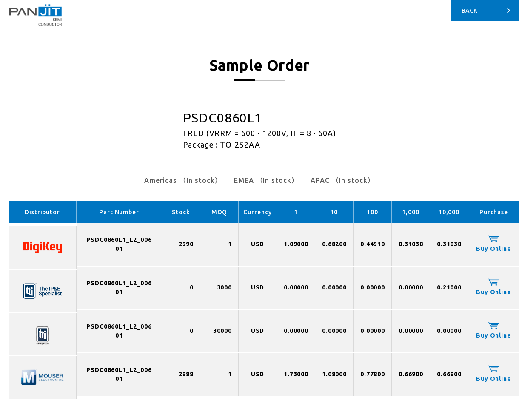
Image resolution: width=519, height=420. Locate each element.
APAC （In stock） (342, 180)
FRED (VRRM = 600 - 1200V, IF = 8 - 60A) (259, 133)
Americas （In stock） (183, 180)
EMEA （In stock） (266, 180)
